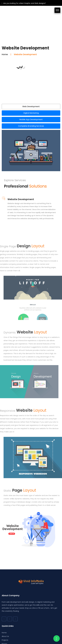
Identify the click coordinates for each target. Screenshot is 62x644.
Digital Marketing (31, 113)
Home (5, 54)
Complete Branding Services (31, 126)
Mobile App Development (31, 119)
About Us (5, 636)
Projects (5, 640)
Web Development (31, 106)
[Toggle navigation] (57, 10)
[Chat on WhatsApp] (57, 638)
